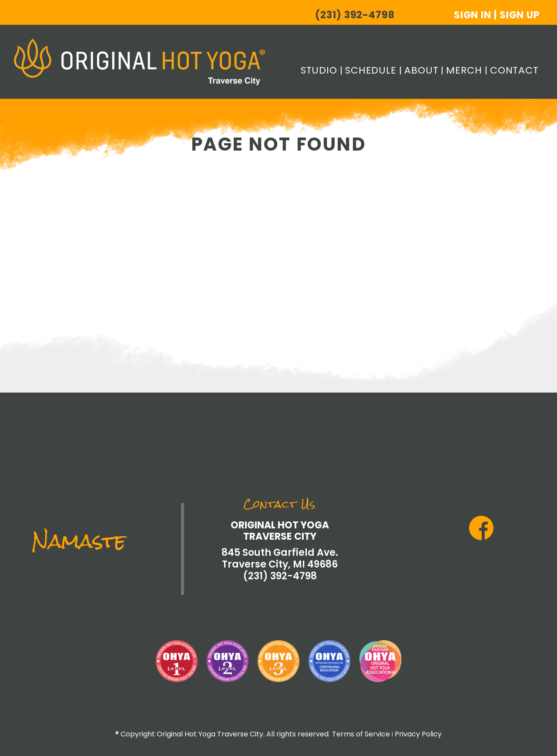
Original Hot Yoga (139, 62)
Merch (464, 70)
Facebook (481, 528)
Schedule (371, 70)
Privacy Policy (418, 734)
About (421, 70)
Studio (319, 70)
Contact (514, 70)
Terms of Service (361, 734)
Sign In (473, 15)
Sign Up (520, 15)
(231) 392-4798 (355, 15)
